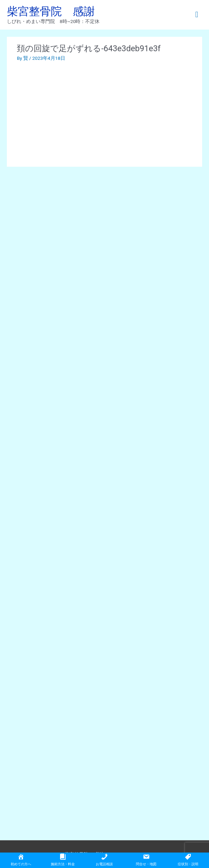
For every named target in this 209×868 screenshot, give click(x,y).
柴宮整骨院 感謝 (51, 11)
